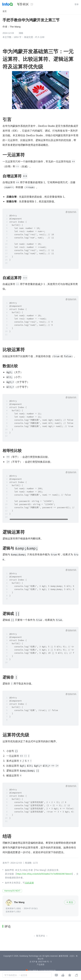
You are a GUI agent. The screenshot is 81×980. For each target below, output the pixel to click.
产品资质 (41, 965)
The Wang (15, 27)
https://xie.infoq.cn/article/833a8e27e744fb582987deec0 (44, 874)
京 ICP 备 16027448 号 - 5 (41, 962)
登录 (77, 4)
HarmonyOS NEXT (12, 891)
